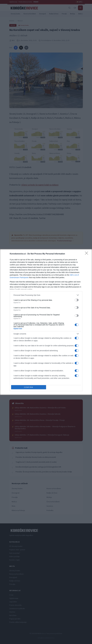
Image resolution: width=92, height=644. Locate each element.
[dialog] (46, 322)
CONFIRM (29, 387)
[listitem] (46, 295)
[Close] (87, 254)
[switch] (77, 300)
